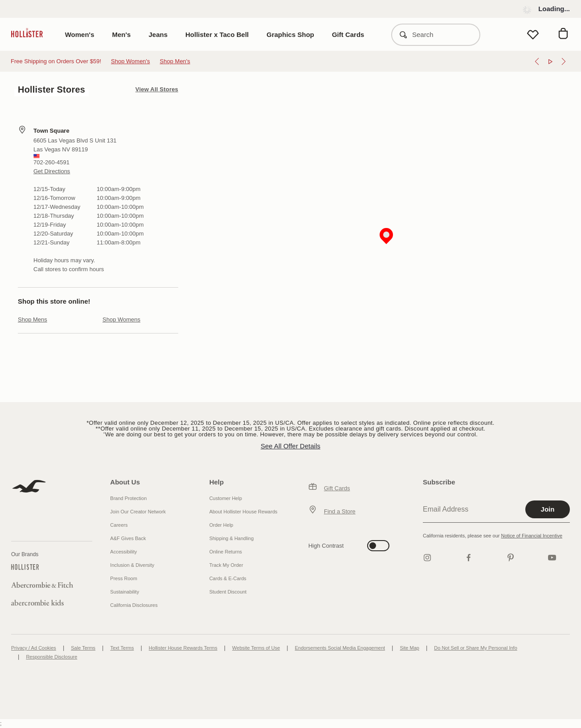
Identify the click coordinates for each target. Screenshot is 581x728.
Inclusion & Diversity (132, 565)
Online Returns (226, 552)
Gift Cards (348, 35)
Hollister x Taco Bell (217, 35)
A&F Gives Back (128, 538)
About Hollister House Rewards (243, 512)
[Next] (564, 61)
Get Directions (52, 171)
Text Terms (122, 648)
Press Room (124, 578)
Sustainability (125, 592)
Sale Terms (83, 648)
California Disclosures (134, 605)
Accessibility (123, 552)
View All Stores (157, 89)
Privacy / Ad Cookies (34, 648)
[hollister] (31, 35)
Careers (119, 525)
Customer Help (226, 498)
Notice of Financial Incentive (532, 536)
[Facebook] (469, 557)
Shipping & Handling (232, 538)
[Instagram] (427, 557)
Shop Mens (33, 319)
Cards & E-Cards (228, 578)
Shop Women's (131, 61)
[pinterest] (511, 557)
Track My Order (226, 565)
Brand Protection (128, 498)
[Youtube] (552, 557)
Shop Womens (121, 319)
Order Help (221, 525)
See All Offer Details (290, 446)
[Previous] (537, 61)
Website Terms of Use (256, 648)
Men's (122, 35)
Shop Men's (175, 61)
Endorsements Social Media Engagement (340, 648)
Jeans (158, 35)
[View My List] (533, 35)
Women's (80, 35)
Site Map (409, 648)
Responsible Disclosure (51, 657)
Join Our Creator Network (138, 512)
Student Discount (228, 592)
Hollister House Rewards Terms (183, 648)
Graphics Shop (290, 35)
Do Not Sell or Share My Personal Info (475, 648)
